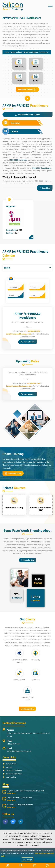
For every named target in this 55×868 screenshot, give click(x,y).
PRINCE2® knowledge (19, 160)
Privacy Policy (11, 764)
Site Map (9, 767)
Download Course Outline (27, 115)
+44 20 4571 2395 (33, 331)
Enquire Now (28, 560)
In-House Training (13, 473)
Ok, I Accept (28, 860)
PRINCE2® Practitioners (42, 168)
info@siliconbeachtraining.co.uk (19, 334)
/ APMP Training (16, 52)
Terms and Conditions (14, 770)
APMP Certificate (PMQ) (14, 508)
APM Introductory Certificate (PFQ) (41, 509)
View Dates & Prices (27, 89)
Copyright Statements (14, 774)
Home (7, 52)
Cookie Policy (11, 777)
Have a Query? (27, 342)
